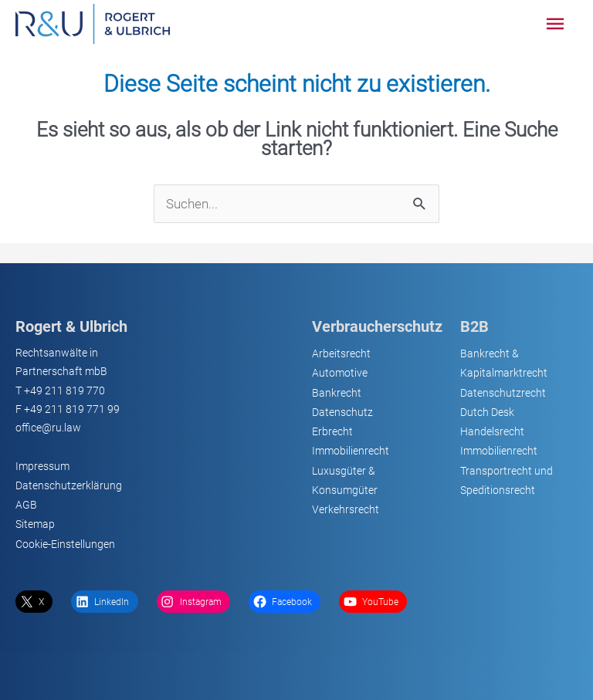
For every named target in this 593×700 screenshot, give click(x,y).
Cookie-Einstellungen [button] (65, 544)
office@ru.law (48, 428)
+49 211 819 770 (64, 391)
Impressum (42, 466)
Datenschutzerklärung (69, 485)
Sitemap (35, 524)
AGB (26, 505)
